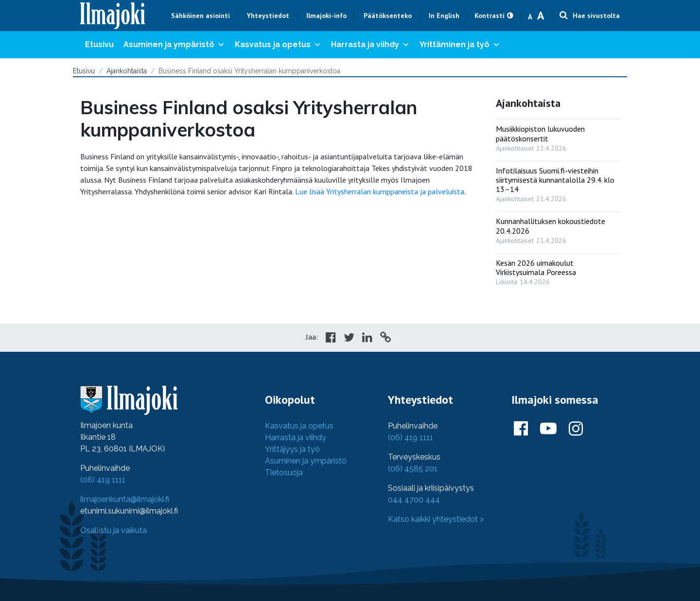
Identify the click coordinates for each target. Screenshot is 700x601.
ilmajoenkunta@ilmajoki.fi (125, 499)
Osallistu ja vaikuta (114, 530)
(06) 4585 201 (413, 469)
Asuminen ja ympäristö (174, 45)
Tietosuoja (284, 472)
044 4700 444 (414, 500)
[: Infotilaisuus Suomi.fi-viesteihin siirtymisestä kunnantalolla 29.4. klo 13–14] (558, 183)
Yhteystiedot (268, 16)
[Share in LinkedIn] (367, 339)
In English (444, 16)
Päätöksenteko (388, 16)
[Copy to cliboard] (385, 339)
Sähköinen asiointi (201, 16)
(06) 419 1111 (103, 480)
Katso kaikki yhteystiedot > (436, 519)
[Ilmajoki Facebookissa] (521, 429)
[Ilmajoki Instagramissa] (576, 429)
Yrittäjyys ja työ (292, 449)
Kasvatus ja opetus (278, 45)
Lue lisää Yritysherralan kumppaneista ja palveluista (380, 191)
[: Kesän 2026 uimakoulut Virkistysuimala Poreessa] (558, 270)
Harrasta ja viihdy (370, 45)
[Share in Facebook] (331, 339)
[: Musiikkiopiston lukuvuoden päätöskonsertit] (558, 136)
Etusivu (99, 44)
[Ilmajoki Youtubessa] (548, 429)
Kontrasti (490, 16)
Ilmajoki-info (326, 16)
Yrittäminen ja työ (460, 45)
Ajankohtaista (127, 71)
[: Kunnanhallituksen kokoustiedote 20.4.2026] (558, 228)
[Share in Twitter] (349, 339)
